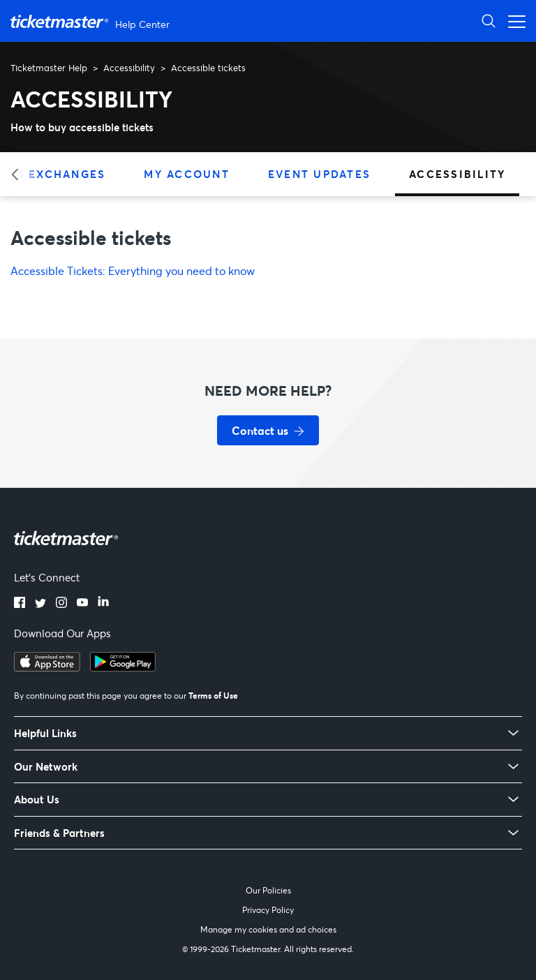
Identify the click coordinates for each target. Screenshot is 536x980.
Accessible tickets (208, 68)
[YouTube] (82, 604)
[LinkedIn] (103, 604)
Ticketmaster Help (49, 68)
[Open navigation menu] (513, 21)
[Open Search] (489, 21)
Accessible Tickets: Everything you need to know (133, 270)
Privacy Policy (268, 910)
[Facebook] (20, 604)
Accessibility (129, 68)
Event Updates (319, 174)
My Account (187, 174)
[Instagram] (61, 604)
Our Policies (268, 890)
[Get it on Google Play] (123, 667)
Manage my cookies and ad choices (268, 929)
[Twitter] (40, 604)
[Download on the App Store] (47, 667)
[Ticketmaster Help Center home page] (92, 21)
